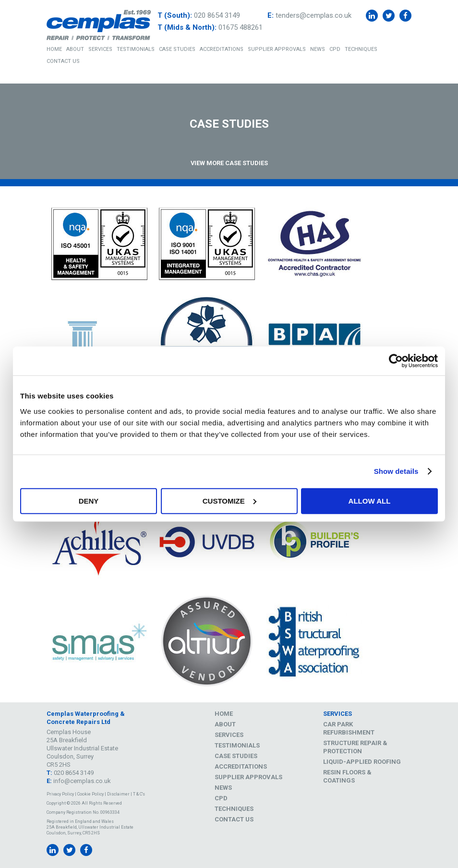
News (318, 49)
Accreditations (222, 49)
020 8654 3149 (217, 15)
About (75, 49)
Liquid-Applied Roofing (362, 762)
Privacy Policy (60, 794)
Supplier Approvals (277, 49)
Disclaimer (118, 794)
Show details (396, 471)
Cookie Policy (90, 794)
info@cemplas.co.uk (82, 781)
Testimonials (136, 49)
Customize (229, 500)
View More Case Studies (229, 163)
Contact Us (63, 61)
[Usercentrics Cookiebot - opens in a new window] (396, 361)
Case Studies (177, 49)
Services (100, 49)
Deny (89, 500)
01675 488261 (241, 27)
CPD (335, 49)
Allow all (370, 500)
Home (54, 49)
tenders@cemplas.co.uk (313, 15)
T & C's (139, 794)
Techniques (361, 49)
